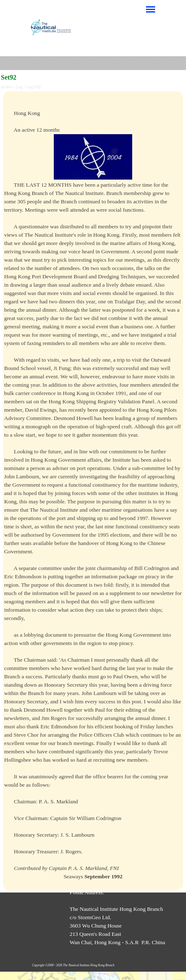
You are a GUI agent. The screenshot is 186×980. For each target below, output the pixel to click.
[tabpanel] (93, 491)
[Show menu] (151, 9)
